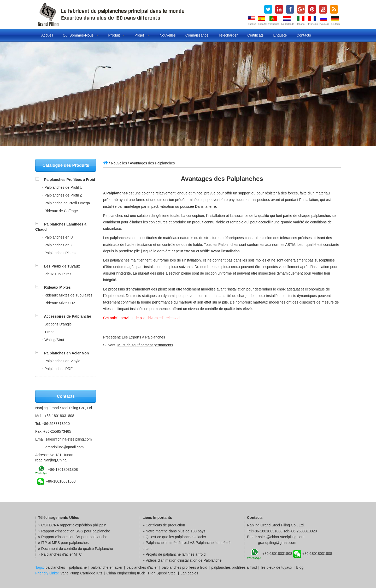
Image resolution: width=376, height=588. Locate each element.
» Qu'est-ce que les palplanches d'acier (174, 537)
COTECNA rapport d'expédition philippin (74, 525)
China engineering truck (126, 573)
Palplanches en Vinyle (62, 361)
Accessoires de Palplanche (67, 316)
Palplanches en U (59, 237)
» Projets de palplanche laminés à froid (174, 554)
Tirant (49, 332)
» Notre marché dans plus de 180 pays (174, 531)
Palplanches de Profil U (63, 187)
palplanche (78, 567)
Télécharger (228, 35)
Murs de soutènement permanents (145, 345)
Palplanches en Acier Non (66, 353)
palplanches (55, 567)
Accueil (47, 35)
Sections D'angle (58, 324)
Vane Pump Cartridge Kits (81, 573)
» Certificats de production (164, 525)
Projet (142, 35)
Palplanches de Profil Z (63, 195)
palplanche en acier (107, 567)
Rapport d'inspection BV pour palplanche (74, 537)
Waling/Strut (54, 340)
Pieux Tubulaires (58, 274)
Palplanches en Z (58, 245)
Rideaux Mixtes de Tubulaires (68, 295)
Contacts (304, 35)
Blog (300, 567)
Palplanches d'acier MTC (61, 554)
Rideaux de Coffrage (61, 211)
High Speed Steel (162, 573)
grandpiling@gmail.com (65, 447)
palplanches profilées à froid (184, 567)
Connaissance (197, 35)
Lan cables (189, 573)
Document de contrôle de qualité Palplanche (77, 549)
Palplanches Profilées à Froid (70, 180)
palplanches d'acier (142, 567)
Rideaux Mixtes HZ (60, 303)
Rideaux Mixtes (57, 287)
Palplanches (117, 193)
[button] (40, 180)
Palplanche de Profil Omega (67, 203)
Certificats (255, 35)
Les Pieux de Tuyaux (62, 266)
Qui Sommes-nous (81, 35)
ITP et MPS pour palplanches (65, 543)
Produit (116, 35)
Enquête (280, 35)
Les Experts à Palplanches (144, 337)
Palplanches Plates (60, 253)
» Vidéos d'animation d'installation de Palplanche (182, 560)
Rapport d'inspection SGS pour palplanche (76, 531)
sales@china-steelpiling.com (69, 439)
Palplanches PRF (58, 369)
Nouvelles (168, 35)
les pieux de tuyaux (277, 567)
